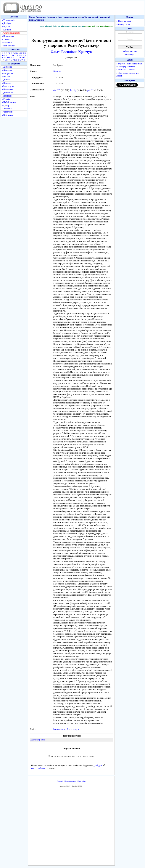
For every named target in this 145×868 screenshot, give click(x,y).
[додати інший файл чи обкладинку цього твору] (61, 26)
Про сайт (60, 781)
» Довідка (6, 23)
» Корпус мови (123, 24)
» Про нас (6, 26)
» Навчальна (8, 89)
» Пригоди (7, 96)
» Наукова (6, 83)
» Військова (7, 115)
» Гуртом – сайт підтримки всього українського (129, 65)
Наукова (57, 71)
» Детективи (8, 93)
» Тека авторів (8, 20)
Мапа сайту (82, 781)
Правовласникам (70, 781)
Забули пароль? (130, 51)
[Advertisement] (83, 827)
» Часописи (7, 112)
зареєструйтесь (38, 768)
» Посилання (8, 36)
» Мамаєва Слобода (126, 70)
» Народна (7, 76)
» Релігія (6, 99)
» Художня (7, 70)
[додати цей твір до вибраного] (98, 26)
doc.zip (73, 90)
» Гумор (5, 105)
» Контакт (6, 30)
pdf (88, 90)
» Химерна (7, 67)
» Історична (7, 73)
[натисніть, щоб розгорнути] (67, 729)
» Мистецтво (8, 86)
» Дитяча (6, 80)
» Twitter (6, 39)
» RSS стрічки (8, 46)
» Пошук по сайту (125, 21)
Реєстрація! (130, 55)
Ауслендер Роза (38, 740)
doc (55, 90)
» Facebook (7, 43)
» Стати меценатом (11, 33)
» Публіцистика (9, 102)
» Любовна (7, 109)
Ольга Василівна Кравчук (71, 52)
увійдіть (98, 765)
